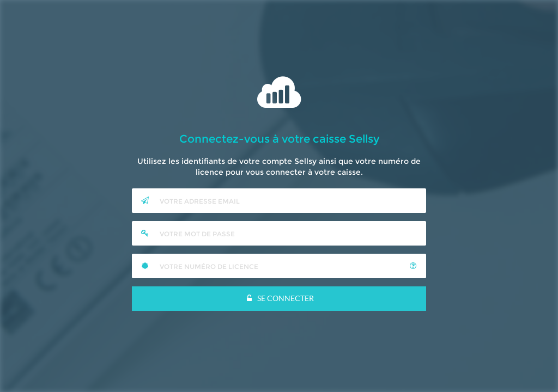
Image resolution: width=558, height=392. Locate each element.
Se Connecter (279, 298)
